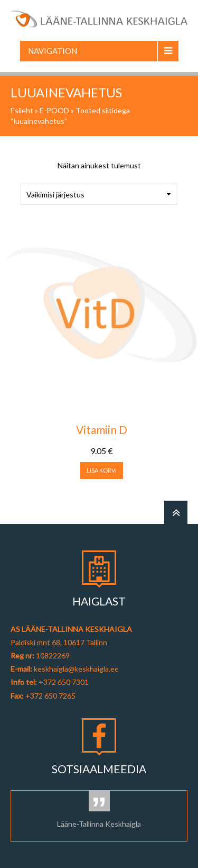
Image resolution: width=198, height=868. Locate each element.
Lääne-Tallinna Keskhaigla (99, 824)
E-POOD (54, 110)
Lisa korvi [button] (102, 470)
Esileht (22, 110)
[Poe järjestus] (99, 194)
